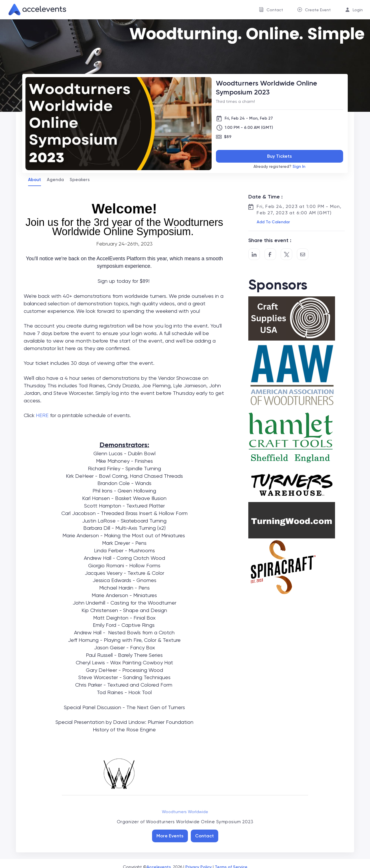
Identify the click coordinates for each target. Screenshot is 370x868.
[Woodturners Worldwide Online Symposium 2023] (280, 88)
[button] (273, 222)
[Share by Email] (303, 254)
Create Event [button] (318, 10)
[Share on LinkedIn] (254, 254)
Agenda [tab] (55, 180)
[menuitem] (271, 10)
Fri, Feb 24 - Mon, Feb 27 (249, 118)
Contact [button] (275, 10)
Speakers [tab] (80, 180)
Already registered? (279, 167)
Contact (205, 836)
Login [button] (358, 10)
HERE (42, 415)
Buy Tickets (280, 156)
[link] (35, 10)
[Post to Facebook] (270, 254)
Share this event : (270, 240)
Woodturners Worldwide (185, 812)
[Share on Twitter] (286, 254)
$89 (228, 137)
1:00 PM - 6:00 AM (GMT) (249, 128)
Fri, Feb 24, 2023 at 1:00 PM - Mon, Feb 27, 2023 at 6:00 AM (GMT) (299, 210)
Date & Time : (266, 197)
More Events (170, 836)
